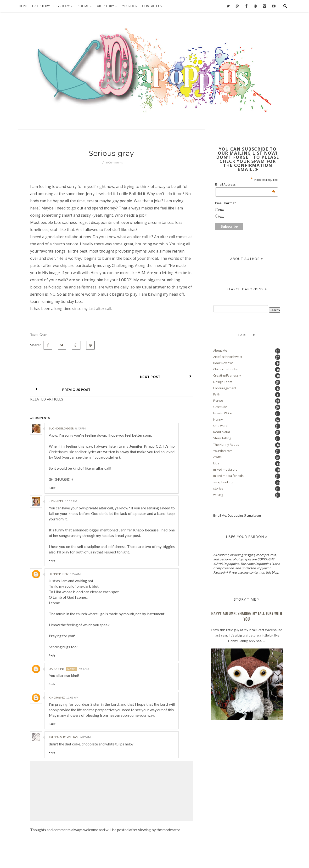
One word (220, 426)
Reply (52, 475)
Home (24, 6)
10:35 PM (71, 488)
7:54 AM (84, 656)
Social (85, 6)
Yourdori (130, 6)
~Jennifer (56, 488)
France (218, 400)
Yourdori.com (223, 451)
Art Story (108, 6)
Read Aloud (222, 432)
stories (218, 488)
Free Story (41, 6)
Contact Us (152, 6)
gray (43, 335)
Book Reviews (223, 363)
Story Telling (222, 438)
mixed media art (225, 469)
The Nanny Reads (226, 445)
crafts (217, 457)
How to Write (222, 413)
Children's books (225, 369)
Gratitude (220, 407)
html (221, 210)
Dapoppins (57, 656)
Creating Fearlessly (227, 375)
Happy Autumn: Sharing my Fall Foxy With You (247, 616)
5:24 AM (75, 561)
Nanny (218, 419)
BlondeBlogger (61, 415)
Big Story (64, 6)
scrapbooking (223, 482)
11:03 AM (72, 685)
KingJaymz (57, 685)
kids (216, 463)
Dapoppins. (148, 858)
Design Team (223, 382)
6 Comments (114, 162)
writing (218, 495)
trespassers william (64, 724)
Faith (217, 394)
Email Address (245, 184)
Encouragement (225, 388)
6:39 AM (85, 724)
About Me (220, 350)
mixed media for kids (228, 476)
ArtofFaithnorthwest (228, 357)
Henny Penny (59, 561)
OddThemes (200, 858)
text (221, 216)
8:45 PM (80, 415)
